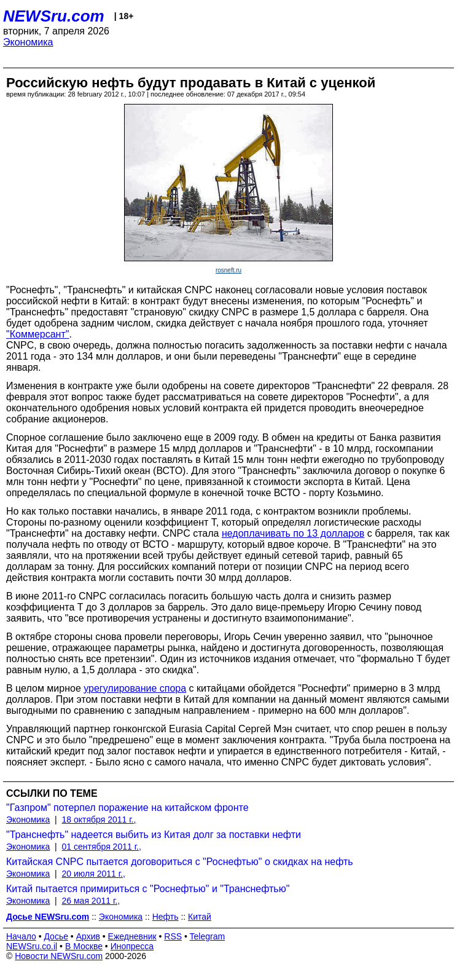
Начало (21, 936)
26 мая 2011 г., (91, 901)
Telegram (208, 936)
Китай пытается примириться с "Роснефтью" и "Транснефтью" (148, 889)
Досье (56, 936)
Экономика (28, 42)
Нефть (166, 917)
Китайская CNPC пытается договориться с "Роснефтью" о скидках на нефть (180, 862)
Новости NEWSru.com (59, 956)
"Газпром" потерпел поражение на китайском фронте (127, 808)
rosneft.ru (228, 270)
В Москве (84, 946)
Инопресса (132, 946)
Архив (88, 936)
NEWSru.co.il (32, 946)
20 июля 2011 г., (94, 874)
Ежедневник (132, 936)
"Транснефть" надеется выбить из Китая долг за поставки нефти (154, 835)
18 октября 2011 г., (99, 820)
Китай (200, 917)
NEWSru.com (54, 16)
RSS (173, 936)
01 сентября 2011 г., (102, 847)
